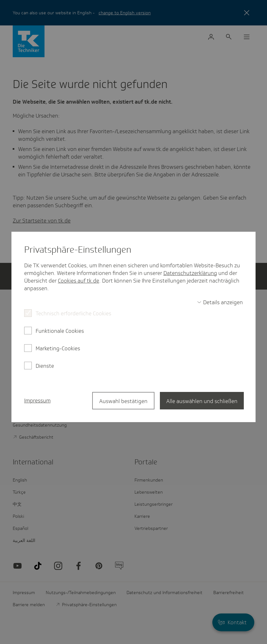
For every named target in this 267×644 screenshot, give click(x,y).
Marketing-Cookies (58, 348)
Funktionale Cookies (60, 331)
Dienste (45, 366)
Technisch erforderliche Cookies (73, 313)
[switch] (220, 302)
